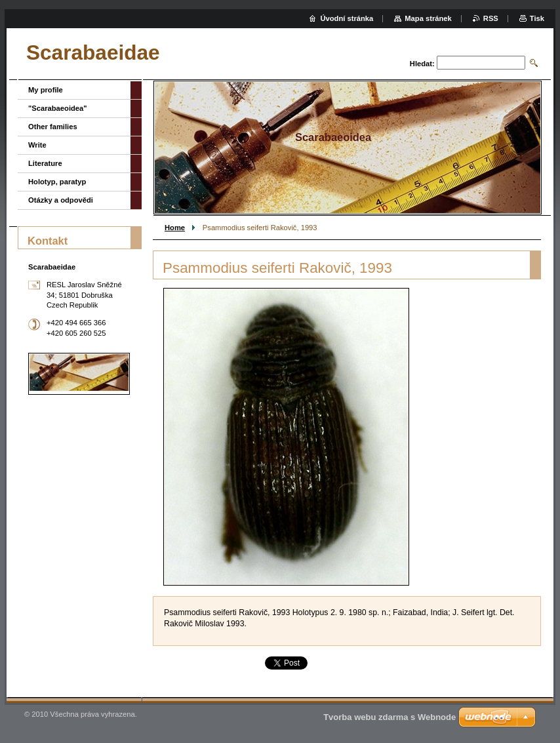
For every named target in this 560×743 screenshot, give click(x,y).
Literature (45, 163)
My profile (46, 90)
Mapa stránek (428, 18)
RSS (491, 18)
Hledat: (422, 64)
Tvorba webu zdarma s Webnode (390, 717)
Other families (53, 127)
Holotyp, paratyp (57, 182)
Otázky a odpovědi (61, 200)
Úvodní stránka (347, 18)
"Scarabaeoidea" (58, 108)
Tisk (537, 18)
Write (37, 145)
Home (175, 228)
